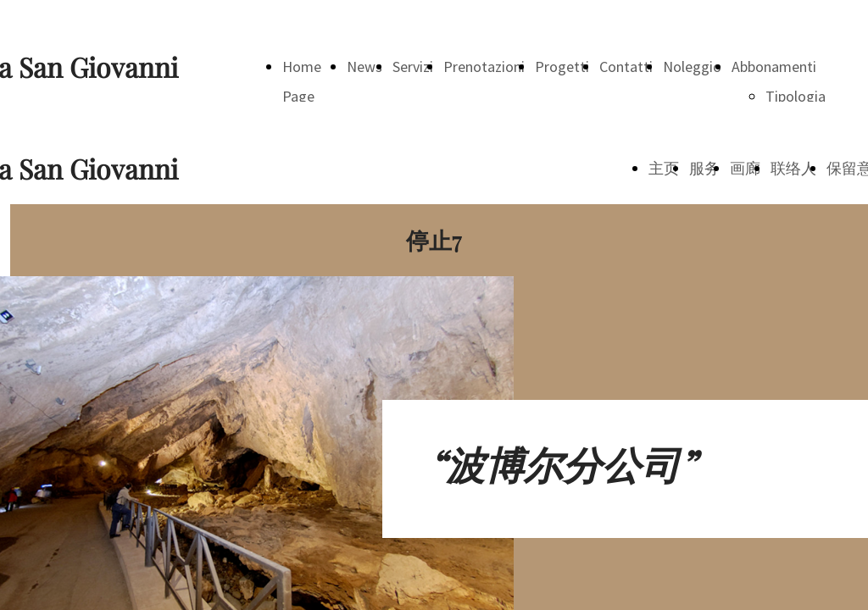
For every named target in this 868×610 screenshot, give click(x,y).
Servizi (413, 67)
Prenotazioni (484, 67)
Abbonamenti (774, 67)
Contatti (626, 67)
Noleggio (692, 67)
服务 (704, 168)
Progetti (562, 67)
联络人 (793, 168)
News (364, 67)
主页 (664, 168)
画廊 (745, 168)
